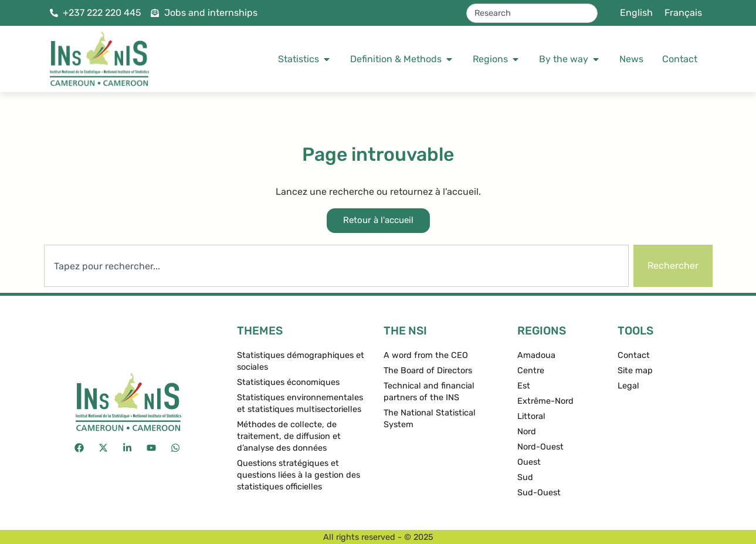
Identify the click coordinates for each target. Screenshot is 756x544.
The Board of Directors (428, 371)
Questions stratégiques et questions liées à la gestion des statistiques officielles (299, 475)
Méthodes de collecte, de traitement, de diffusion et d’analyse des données (289, 436)
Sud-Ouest (539, 493)
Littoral (531, 416)
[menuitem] (636, 13)
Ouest (529, 462)
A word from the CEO (426, 355)
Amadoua (536, 355)
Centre (531, 371)
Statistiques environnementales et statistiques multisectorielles (300, 403)
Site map (635, 371)
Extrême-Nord (545, 401)
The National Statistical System (430, 419)
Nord (527, 432)
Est (524, 386)
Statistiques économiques (288, 382)
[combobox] (532, 13)
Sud (525, 477)
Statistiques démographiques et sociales (301, 361)
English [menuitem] (636, 13)
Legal (628, 386)
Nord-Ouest (540, 447)
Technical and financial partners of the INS (429, 392)
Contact (634, 355)
